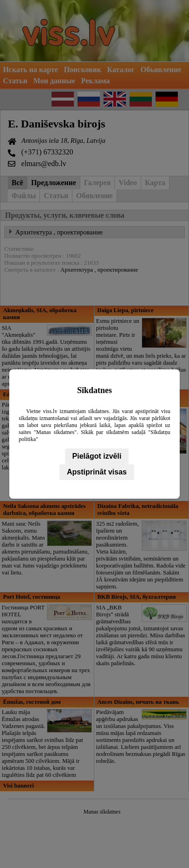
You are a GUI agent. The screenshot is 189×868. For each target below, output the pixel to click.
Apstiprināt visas (97, 472)
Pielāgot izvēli (97, 456)
